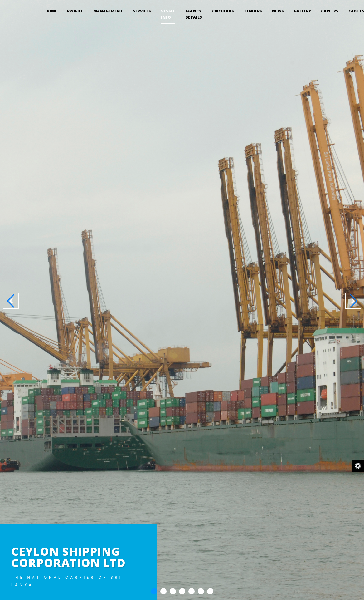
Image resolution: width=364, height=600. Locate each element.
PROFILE (75, 11)
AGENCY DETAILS (194, 14)
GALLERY (303, 11)
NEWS (278, 11)
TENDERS (253, 11)
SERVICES (142, 11)
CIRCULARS (223, 11)
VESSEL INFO (168, 14)
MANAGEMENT (108, 11)
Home (51, 11)
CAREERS (330, 11)
